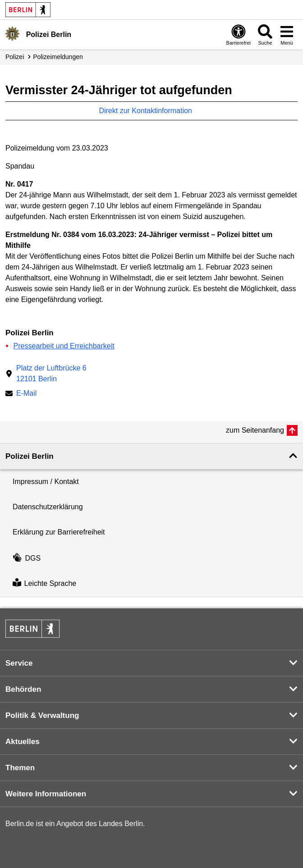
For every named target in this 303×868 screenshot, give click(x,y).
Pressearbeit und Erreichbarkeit (64, 346)
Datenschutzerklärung (48, 507)
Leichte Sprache (44, 584)
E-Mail (26, 394)
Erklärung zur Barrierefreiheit (59, 532)
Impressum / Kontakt (46, 482)
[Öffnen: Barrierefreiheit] (239, 34)
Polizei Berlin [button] (30, 456)
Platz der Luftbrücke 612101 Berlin (51, 373)
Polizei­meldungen (58, 57)
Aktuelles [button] (23, 742)
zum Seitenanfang (255, 430)
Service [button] (19, 663)
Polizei (15, 57)
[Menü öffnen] (287, 34)
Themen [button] (20, 768)
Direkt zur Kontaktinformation (150, 111)
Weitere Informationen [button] (46, 794)
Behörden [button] (23, 689)
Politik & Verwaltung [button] (42, 715)
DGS (27, 558)
